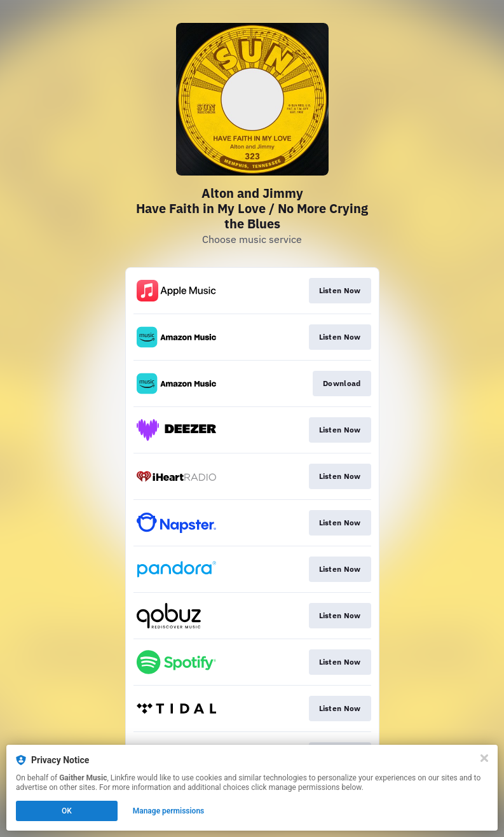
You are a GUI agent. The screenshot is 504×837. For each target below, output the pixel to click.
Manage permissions (169, 811)
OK (67, 811)
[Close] (484, 758)
